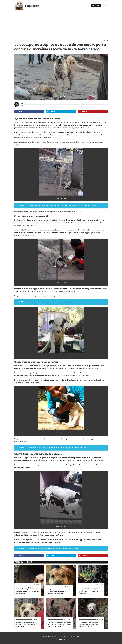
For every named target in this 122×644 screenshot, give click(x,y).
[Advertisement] (61, 25)
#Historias (96, 6)
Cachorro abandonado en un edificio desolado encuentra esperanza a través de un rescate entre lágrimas (61, 206)
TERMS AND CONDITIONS (50, 636)
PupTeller (32, 6)
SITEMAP (70, 636)
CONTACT (76, 636)
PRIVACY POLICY (62, 636)
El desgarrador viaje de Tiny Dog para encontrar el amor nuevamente (49, 302)
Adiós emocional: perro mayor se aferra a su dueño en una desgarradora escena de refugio (57, 448)
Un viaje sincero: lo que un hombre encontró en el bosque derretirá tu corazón (53, 548)
